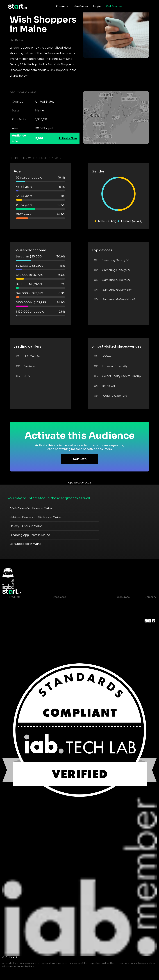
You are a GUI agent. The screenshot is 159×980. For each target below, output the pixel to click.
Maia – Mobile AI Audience (26, 603)
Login (97, 6)
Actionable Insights (21, 641)
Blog (117, 609)
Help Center (121, 628)
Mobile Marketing (64, 616)
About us (150, 603)
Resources (123, 597)
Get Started (114, 6)
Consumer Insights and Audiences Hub (77, 603)
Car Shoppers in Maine (26, 544)
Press (148, 616)
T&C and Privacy (124, 616)
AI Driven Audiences (22, 616)
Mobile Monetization (66, 622)
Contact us (121, 622)
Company (150, 597)
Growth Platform (19, 628)
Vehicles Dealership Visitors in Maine (36, 517)
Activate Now (68, 138)
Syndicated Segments (23, 622)
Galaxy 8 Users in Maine (26, 526)
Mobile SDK (16, 634)
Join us (149, 609)
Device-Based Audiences (25, 609)
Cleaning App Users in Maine (30, 535)
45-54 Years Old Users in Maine (31, 508)
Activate (80, 459)
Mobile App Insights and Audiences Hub (78, 609)
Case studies (122, 603)
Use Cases (81, 6)
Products (62, 6)
